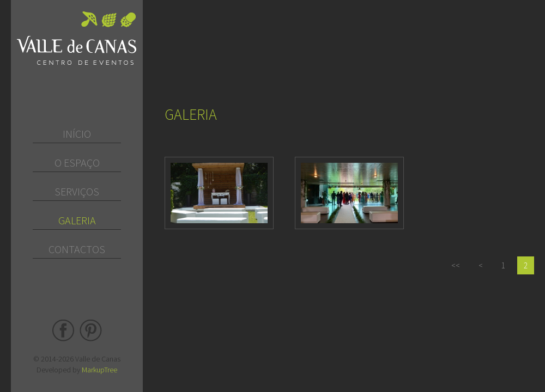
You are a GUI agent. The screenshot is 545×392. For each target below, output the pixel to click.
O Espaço (77, 163)
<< (456, 265)
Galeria (77, 220)
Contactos (77, 249)
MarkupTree (99, 370)
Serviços (77, 191)
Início (77, 134)
